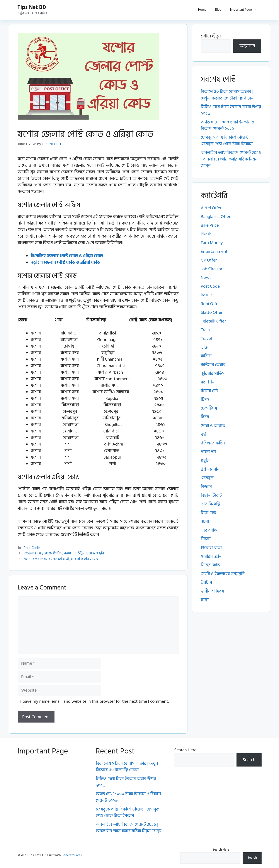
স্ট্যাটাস (206, 583)
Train (205, 330)
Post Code (32, 548)
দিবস (205, 417)
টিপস (205, 400)
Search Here (185, 750)
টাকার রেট (209, 391)
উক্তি (204, 347)
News (206, 278)
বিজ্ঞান (206, 487)
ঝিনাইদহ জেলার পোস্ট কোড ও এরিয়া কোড (67, 256)
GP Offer (209, 260)
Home (202, 10)
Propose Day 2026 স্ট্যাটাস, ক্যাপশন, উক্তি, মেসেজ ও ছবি (64, 553)
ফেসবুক (207, 478)
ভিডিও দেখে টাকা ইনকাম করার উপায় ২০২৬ (231, 110)
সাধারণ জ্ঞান (211, 556)
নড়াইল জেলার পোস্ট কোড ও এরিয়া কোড (65, 262)
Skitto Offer (212, 312)
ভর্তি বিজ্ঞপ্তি (210, 504)
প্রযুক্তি (206, 461)
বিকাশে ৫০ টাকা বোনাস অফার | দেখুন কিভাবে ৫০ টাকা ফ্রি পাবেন (227, 95)
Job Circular (212, 269)
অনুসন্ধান (247, 46)
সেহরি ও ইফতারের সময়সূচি (223, 574)
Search (249, 760)
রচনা (205, 522)
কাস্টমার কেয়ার (213, 365)
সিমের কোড (210, 565)
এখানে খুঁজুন (211, 36)
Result (206, 295)
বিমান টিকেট (211, 495)
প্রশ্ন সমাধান (210, 469)
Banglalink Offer (216, 217)
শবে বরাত (209, 530)
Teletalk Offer (213, 321)
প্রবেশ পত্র (208, 452)
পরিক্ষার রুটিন (213, 443)
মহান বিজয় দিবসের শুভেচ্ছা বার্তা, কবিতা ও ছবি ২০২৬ (61, 559)
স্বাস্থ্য (205, 600)
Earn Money (212, 243)
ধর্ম (203, 434)
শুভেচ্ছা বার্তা (211, 548)
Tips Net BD (32, 7)
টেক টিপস (209, 408)
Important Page (246, 10)
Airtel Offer (211, 208)
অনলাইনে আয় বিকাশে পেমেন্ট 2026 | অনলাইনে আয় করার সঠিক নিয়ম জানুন (231, 159)
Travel (206, 339)
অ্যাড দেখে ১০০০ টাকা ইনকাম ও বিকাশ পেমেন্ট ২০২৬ (227, 125)
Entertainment (214, 252)
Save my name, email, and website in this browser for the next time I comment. (96, 701)
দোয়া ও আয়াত (213, 426)
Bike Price (210, 225)
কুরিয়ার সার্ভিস (213, 373)
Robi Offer (210, 304)
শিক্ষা (206, 539)
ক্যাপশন (208, 382)
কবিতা (206, 356)
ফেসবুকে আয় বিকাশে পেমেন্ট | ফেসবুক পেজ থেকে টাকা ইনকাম (227, 141)
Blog (218, 10)
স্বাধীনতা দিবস (212, 591)
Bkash (206, 234)
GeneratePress (72, 855)
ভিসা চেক (208, 513)
